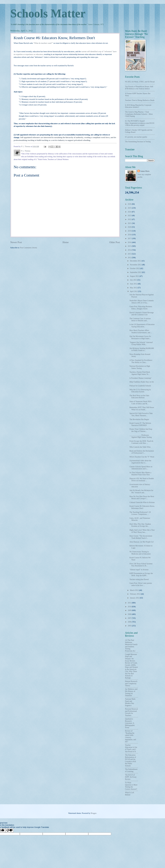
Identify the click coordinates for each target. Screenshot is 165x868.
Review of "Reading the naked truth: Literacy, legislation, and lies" (130, 736)
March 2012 (135, 590)
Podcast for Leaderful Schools (140, 386)
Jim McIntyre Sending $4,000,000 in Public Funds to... (142, 349)
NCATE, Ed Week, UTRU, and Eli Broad (140, 82)
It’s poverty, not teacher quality (136, 137)
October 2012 (135, 268)
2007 (130, 618)
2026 (130, 204)
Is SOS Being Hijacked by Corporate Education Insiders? (138, 106)
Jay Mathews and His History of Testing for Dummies (131, 692)
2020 (130, 227)
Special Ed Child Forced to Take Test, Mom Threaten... (141, 414)
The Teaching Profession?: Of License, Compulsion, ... (140, 513)
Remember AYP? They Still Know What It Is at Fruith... (142, 409)
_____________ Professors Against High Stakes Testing (141, 436)
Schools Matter (48, 13)
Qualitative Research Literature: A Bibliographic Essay (130, 723)
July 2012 (134, 280)
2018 (130, 235)
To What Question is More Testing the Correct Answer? (131, 786)
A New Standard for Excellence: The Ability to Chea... (141, 361)
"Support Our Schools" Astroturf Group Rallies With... (141, 343)
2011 (130, 603)
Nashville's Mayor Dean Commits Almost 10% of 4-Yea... (142, 302)
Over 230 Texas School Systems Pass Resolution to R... (141, 565)
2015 (130, 246)
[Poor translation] (9, 830)
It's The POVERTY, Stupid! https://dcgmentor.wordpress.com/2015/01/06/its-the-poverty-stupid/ (140, 123)
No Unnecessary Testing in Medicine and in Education (140, 553)
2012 (130, 258)
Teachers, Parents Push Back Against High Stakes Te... (140, 373)
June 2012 (134, 284)
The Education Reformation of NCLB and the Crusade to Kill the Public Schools (131, 760)
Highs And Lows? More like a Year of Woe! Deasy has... (142, 531)
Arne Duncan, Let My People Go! (142, 542)
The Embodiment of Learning (131, 770)
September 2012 (136, 272)
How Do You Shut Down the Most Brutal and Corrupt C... (142, 498)
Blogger (93, 813)
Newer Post (16, 242)
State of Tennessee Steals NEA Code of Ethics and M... (140, 403)
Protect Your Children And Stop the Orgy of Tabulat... (141, 430)
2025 (130, 208)
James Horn (145, 171)
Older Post (115, 242)
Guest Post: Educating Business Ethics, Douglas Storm (141, 308)
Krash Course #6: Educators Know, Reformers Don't (142, 507)
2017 (130, 239)
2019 (130, 231)
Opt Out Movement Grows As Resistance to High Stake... (140, 337)
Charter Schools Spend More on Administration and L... (141, 468)
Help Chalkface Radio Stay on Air (142, 382)
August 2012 (135, 276)
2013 (130, 254)
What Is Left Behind (130, 794)
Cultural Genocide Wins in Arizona (142, 502)
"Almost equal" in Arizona (139, 570)
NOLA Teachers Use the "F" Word (142, 457)
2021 (130, 223)
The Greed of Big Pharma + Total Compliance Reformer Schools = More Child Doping (139, 114)
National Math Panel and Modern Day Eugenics (130, 702)
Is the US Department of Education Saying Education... (142, 326)
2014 (130, 250)
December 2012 (136, 261)
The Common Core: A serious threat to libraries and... (140, 320)
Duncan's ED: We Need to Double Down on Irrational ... (142, 480)
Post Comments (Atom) (29, 248)
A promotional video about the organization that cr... (140, 462)
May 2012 (134, 288)
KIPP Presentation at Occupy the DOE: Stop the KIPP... (141, 574)
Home (66, 242)
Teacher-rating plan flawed (139, 579)
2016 (130, 242)
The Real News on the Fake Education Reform (139, 397)
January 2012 (135, 598)
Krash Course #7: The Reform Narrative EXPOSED (140, 424)
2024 (130, 212)
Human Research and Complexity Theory (131, 683)
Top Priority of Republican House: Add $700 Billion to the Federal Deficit (139, 88)
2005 (130, 626)
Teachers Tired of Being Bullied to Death (140, 100)
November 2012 (136, 265)
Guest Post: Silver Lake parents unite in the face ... (141, 584)
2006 (130, 622)
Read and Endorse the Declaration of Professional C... (142, 452)
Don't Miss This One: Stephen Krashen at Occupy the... (140, 525)
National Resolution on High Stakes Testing (140, 367)
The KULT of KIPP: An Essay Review (131, 777)
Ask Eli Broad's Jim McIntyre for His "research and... (141, 491)
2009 (130, 610)
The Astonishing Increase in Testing (138, 142)
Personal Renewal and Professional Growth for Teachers (131, 712)
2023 (130, 216)
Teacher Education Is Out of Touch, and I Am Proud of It (131, 748)
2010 (130, 607)
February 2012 (135, 594)
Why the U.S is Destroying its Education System (140, 391)
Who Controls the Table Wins (140, 447)
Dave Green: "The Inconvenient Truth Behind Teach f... (141, 537)
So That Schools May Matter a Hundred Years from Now (140, 474)
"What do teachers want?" (43, 43)
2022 (130, 219)
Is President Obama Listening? (140, 378)
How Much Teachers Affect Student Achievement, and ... (141, 331)
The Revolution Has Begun (139, 419)
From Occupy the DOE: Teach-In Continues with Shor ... (141, 442)
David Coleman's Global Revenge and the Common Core (142, 314)
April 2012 (134, 291)
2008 (130, 614)
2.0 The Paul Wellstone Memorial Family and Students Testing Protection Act (131, 646)
